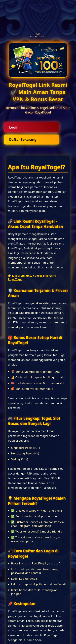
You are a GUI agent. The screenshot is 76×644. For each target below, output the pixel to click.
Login (14, 127)
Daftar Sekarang (23, 139)
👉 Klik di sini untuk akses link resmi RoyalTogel (32, 277)
